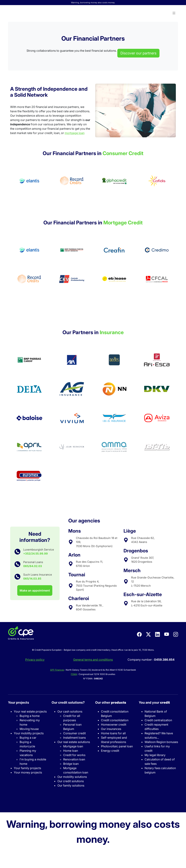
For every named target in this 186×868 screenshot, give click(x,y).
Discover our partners (138, 53)
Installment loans (74, 738)
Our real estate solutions (74, 742)
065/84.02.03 (33, 566)
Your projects (19, 702)
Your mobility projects (29, 733)
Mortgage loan (73, 746)
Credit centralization (158, 720)
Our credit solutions (71, 781)
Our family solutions (71, 785)
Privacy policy (35, 660)
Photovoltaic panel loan (117, 746)
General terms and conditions (93, 660)
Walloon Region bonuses (161, 742)
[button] (174, 13)
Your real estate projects (30, 711)
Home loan (71, 751)
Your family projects (27, 768)
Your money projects (28, 772)
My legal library (155, 755)
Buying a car (28, 738)
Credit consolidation (115, 720)
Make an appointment (35, 590)
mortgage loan (75, 133)
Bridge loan (71, 764)
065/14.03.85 (32, 579)
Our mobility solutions (72, 777)
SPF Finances (57, 670)
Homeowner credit (114, 725)
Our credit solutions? (68, 702)
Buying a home (30, 716)
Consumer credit (74, 733)
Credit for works (74, 755)
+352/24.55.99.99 (36, 554)
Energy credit (110, 751)
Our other (111, 702)
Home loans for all (113, 733)
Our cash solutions (70, 711)
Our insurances (111, 729)
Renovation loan (74, 759)
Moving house (29, 729)
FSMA (74, 674)
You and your (154, 702)
